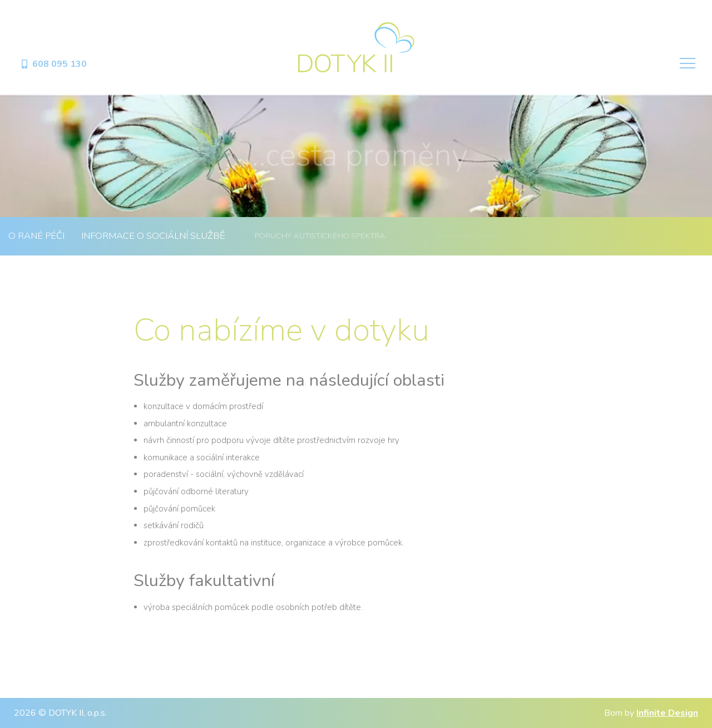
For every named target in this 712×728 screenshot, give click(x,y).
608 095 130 (53, 64)
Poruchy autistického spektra (320, 236)
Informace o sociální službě (153, 236)
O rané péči (36, 236)
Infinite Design (667, 713)
